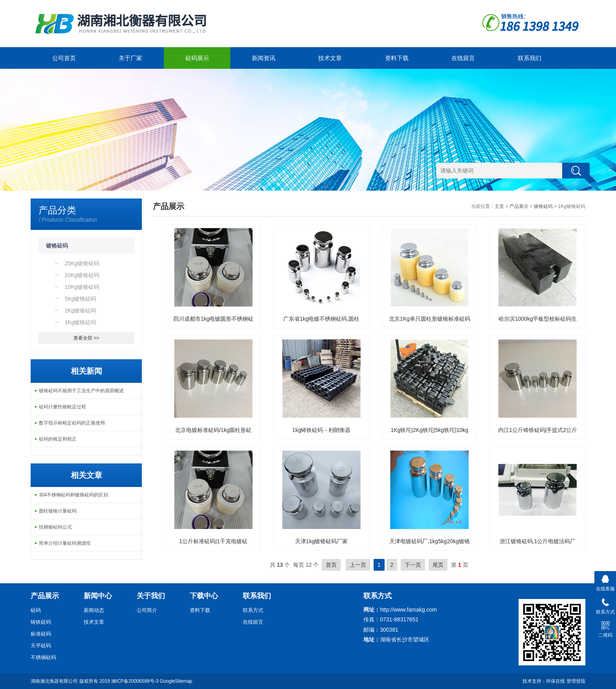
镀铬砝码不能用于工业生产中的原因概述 (81, 391)
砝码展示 (197, 58)
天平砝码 (41, 646)
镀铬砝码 (57, 246)
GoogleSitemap (176, 681)
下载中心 (204, 596)
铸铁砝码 (41, 622)
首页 (331, 565)
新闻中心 (98, 596)
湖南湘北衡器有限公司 (54, 681)
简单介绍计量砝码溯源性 (65, 543)
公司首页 (64, 58)
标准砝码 (41, 634)
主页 (499, 206)
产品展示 (519, 206)
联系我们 (530, 58)
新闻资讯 (264, 58)
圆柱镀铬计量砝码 (58, 511)
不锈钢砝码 (43, 657)
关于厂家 (130, 58)
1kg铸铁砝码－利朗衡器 (322, 430)
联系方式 (253, 610)
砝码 (36, 610)
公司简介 (147, 610)
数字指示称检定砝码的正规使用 (72, 423)
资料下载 (397, 58)
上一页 (358, 565)
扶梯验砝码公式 (55, 527)
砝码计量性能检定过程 (62, 407)
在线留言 (463, 58)
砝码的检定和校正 (58, 439)
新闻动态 (94, 610)
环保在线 (555, 681)
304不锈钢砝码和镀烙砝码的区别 (73, 495)
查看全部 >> (86, 338)
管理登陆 (576, 681)
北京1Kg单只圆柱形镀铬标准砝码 (430, 319)
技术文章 (330, 58)
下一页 (413, 565)
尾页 (438, 565)
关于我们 (151, 596)
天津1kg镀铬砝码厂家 (322, 541)
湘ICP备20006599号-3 (135, 681)
